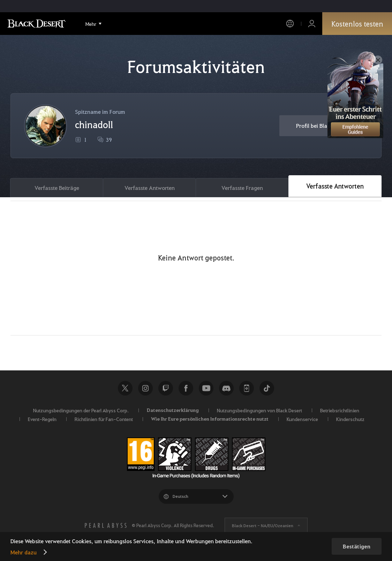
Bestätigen (357, 546)
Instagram (145, 388)
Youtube (206, 388)
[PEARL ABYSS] (106, 525)
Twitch (166, 388)
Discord (226, 388)
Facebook (186, 388)
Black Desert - (263, 525)
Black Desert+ (247, 388)
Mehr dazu (24, 552)
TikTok (267, 388)
